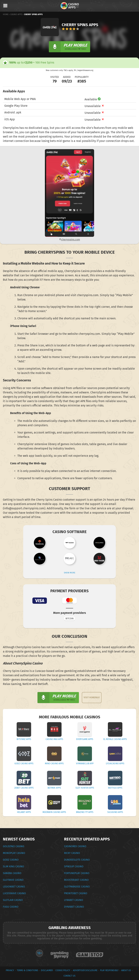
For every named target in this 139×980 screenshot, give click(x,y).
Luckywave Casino (14, 893)
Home (6, 14)
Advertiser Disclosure (85, 970)
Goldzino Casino (14, 846)
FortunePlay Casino (77, 873)
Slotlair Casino (13, 900)
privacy (10, 970)
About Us (126, 970)
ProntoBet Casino (76, 893)
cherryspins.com (71, 240)
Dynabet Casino (74, 907)
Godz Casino (11, 860)
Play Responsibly (109, 970)
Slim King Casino (13, 867)
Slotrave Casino (13, 880)
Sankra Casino (12, 873)
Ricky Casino (72, 853)
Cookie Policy (63, 970)
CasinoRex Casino (75, 846)
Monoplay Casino (14, 853)
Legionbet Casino (14, 887)
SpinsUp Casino (74, 867)
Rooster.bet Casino (76, 880)
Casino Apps (16, 14)
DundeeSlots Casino (77, 860)
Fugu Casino (11, 907)
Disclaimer (47, 970)
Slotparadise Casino (77, 887)
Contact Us (69, 976)
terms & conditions (28, 970)
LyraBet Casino (74, 900)
